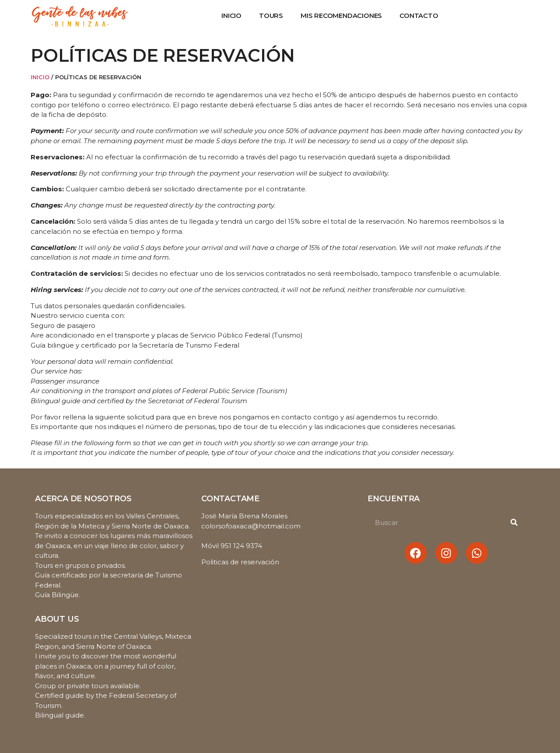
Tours (271, 16)
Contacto (419, 16)
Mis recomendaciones (341, 16)
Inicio (231, 16)
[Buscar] (514, 522)
